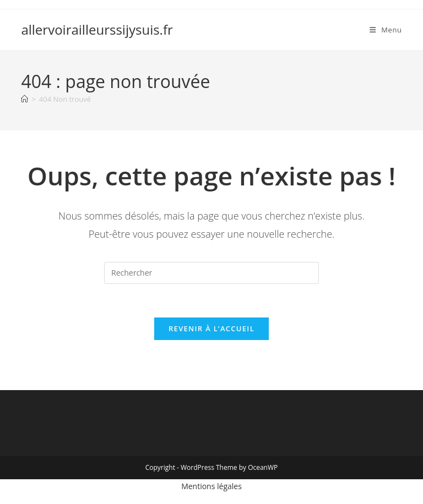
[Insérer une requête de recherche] (211, 273)
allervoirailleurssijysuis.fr (97, 29)
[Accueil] (25, 99)
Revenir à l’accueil (211, 328)
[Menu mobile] (386, 30)
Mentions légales (211, 486)
